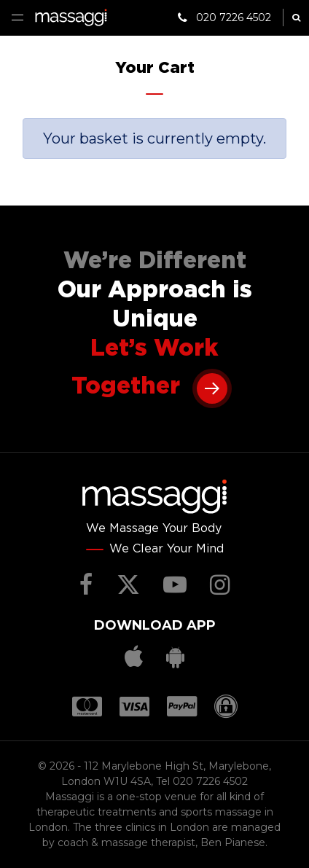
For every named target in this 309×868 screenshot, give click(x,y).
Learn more (212, 387)
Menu (17, 17)
